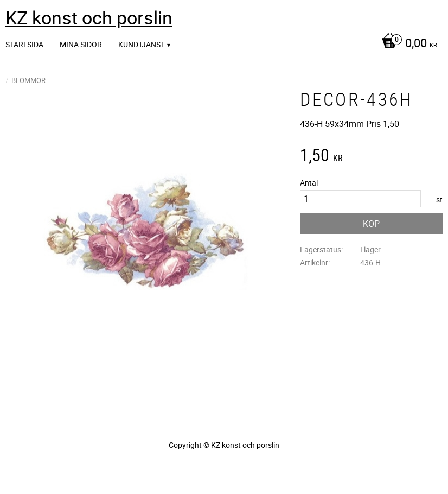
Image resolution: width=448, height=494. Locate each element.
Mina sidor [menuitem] (81, 44)
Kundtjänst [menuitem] (142, 44)
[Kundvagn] (407, 44)
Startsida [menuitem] (24, 44)
